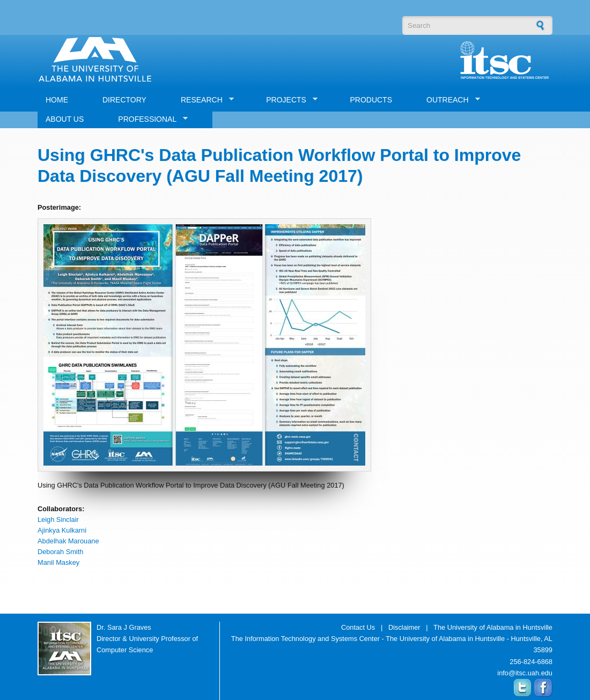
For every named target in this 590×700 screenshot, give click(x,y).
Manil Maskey (58, 562)
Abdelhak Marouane (68, 541)
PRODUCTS (371, 100)
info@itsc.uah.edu (525, 673)
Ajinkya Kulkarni (62, 530)
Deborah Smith (60, 552)
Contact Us (358, 627)
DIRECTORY (124, 100)
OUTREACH (449, 100)
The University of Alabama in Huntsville (493, 627)
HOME (57, 100)
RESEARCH (203, 100)
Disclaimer (404, 627)
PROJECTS (288, 100)
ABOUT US (65, 119)
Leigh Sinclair (58, 520)
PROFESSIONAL (149, 119)
